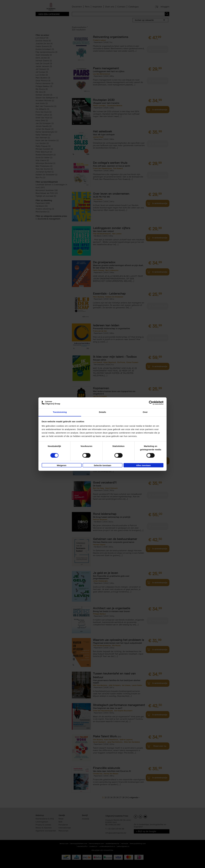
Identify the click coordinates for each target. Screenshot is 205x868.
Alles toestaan (143, 465)
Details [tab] (102, 412)
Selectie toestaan (103, 465)
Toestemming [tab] (60, 412)
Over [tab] (145, 412)
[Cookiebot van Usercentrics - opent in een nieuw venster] (151, 403)
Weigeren (62, 465)
